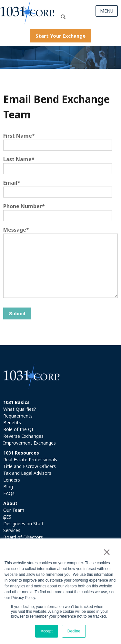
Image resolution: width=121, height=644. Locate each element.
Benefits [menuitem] (12, 423)
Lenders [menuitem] (12, 480)
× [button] (107, 552)
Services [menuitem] (12, 530)
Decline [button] (74, 631)
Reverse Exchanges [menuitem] (23, 436)
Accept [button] (47, 631)
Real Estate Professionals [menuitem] (30, 460)
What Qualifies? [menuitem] (20, 409)
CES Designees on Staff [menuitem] (23, 520)
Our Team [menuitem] (14, 510)
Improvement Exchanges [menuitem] (30, 443)
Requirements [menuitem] (18, 416)
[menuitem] (60, 402)
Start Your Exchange (60, 36)
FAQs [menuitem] (9, 493)
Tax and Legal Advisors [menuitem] (27, 473)
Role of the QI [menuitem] (18, 429)
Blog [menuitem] (8, 487)
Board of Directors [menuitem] (23, 537)
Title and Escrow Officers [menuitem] (30, 466)
